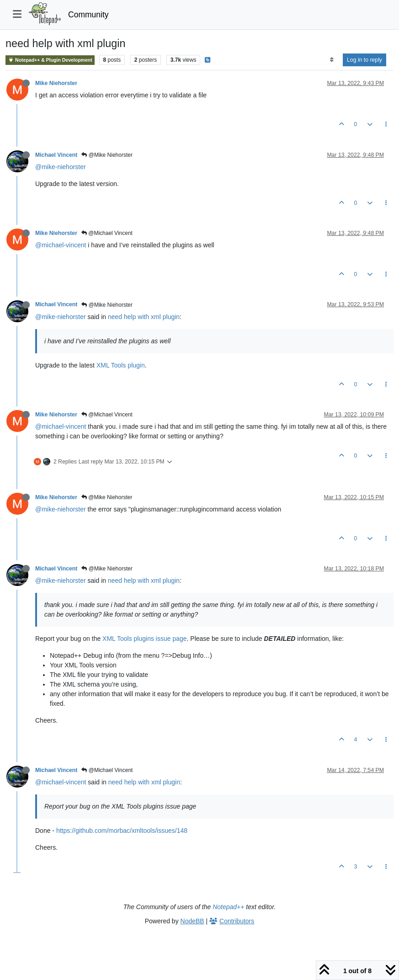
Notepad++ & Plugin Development (50, 60)
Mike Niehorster (56, 83)
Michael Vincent (56, 155)
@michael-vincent (61, 245)
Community (88, 15)
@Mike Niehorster (107, 155)
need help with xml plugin (144, 317)
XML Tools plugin (121, 365)
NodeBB (192, 921)
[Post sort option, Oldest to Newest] (332, 60)
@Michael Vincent (107, 233)
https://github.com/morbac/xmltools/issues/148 (122, 831)
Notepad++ (228, 907)
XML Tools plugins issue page (144, 639)
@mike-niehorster (61, 167)
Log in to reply (364, 60)
